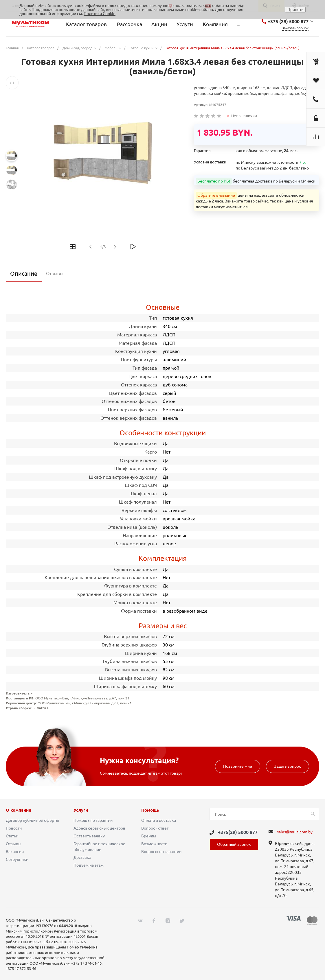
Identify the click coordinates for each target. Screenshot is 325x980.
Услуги (81, 810)
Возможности (154, 844)
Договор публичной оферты (32, 820)
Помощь (150, 810)
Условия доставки (210, 162)
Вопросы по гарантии (161, 852)
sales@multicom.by (295, 832)
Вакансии (15, 852)
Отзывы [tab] (55, 273)
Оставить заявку (89, 836)
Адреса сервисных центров (99, 828)
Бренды (149, 836)
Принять (295, 10)
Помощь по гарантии (93, 820)
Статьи (12, 836)
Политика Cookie (100, 14)
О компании (19, 810)
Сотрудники (17, 859)
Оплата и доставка (159, 820)
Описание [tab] (24, 273)
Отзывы (14, 844)
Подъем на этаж (89, 865)
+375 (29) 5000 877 (288, 21)
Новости (14, 828)
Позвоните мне (238, 766)
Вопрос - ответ (155, 828)
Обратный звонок (234, 844)
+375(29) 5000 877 (238, 832)
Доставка (82, 857)
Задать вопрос (288, 766)
